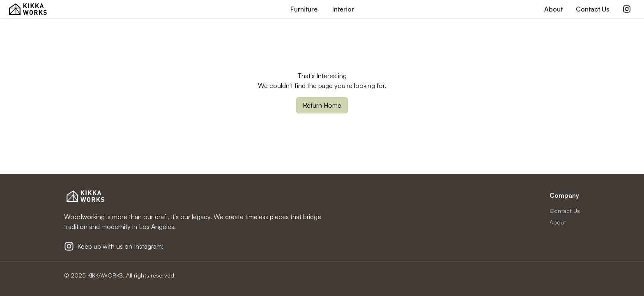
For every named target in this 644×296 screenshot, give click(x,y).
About (553, 9)
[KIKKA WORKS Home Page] (28, 9)
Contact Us (593, 9)
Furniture (304, 9)
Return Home (322, 105)
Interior (343, 9)
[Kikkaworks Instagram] (627, 9)
